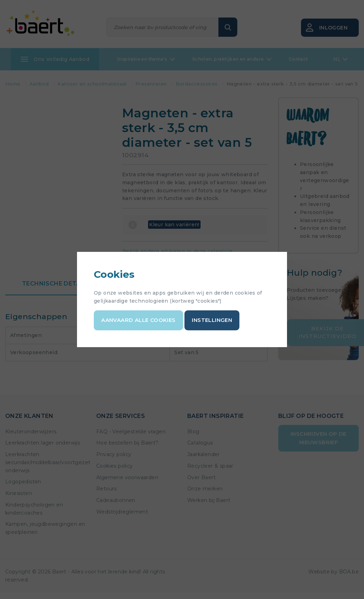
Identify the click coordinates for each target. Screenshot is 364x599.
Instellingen (212, 320)
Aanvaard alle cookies (138, 320)
